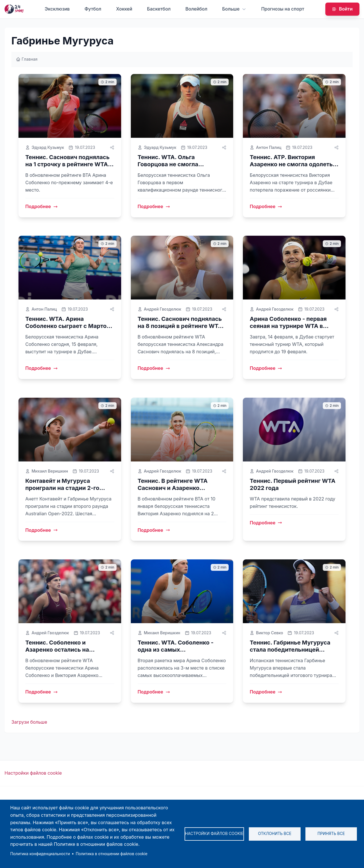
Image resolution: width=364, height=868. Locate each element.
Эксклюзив (57, 9)
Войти (342, 9)
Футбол (93, 9)
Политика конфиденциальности (40, 854)
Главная (27, 59)
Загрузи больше (29, 722)
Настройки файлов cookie (33, 773)
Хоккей (124, 9)
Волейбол (196, 9)
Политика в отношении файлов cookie (111, 854)
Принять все (331, 834)
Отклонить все (275, 834)
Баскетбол (159, 9)
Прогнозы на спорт (283, 9)
